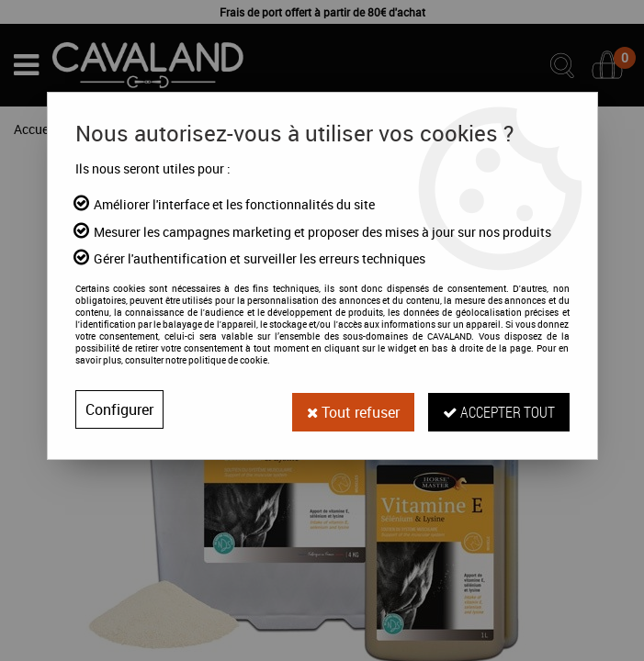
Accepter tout (499, 409)
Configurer (119, 409)
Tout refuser (353, 409)
